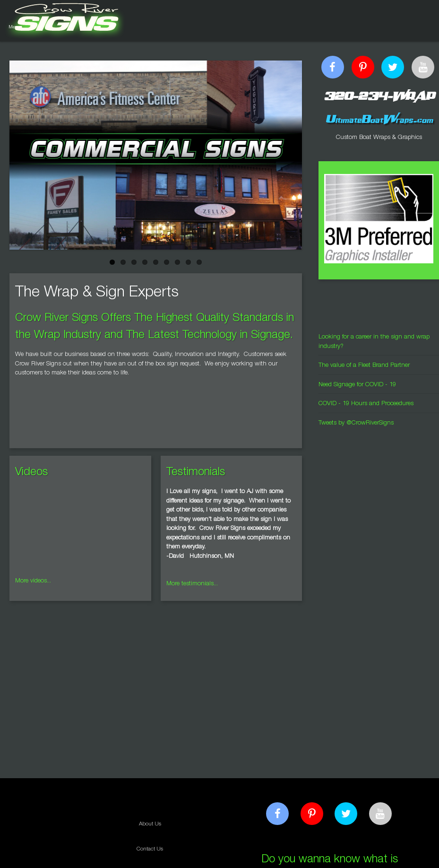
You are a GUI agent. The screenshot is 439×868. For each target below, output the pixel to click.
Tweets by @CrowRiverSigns (356, 423)
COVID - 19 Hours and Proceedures (366, 404)
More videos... (33, 581)
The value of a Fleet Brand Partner (364, 366)
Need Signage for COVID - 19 (357, 385)
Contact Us (150, 849)
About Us (150, 824)
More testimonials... (192, 584)
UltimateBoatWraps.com (379, 119)
